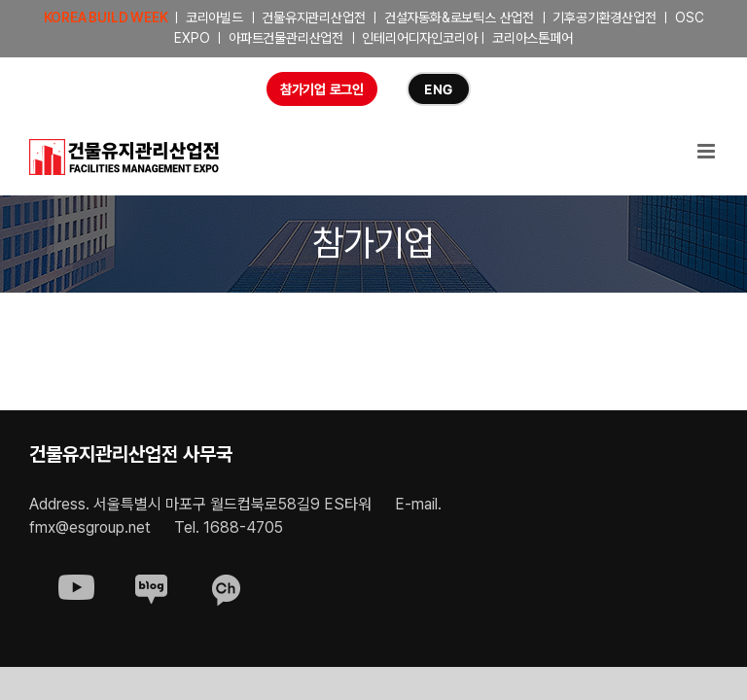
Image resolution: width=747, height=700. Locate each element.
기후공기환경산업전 (604, 17)
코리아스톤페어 (533, 38)
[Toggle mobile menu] (708, 151)
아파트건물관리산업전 (286, 38)
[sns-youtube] (76, 583)
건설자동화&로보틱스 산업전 (459, 17)
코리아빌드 (214, 17)
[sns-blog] (151, 583)
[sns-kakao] (226, 583)
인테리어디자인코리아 (419, 38)
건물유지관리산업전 (313, 17)
